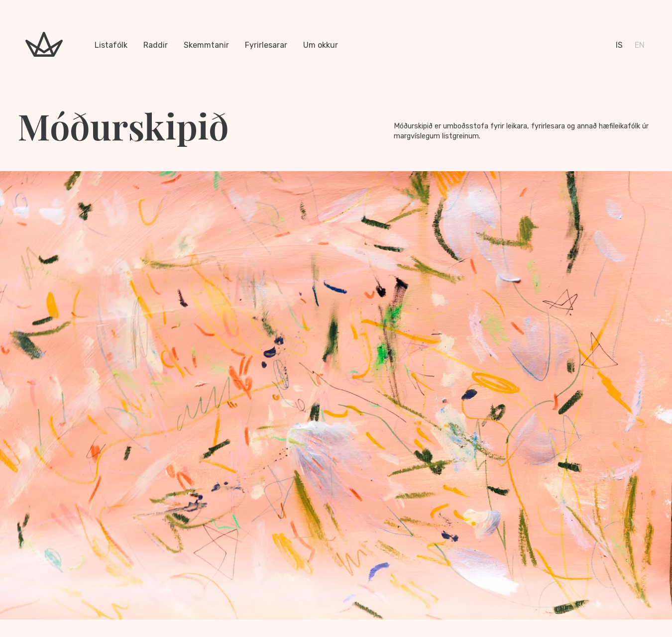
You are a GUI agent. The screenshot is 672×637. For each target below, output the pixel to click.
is (619, 45)
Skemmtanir (206, 45)
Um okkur (321, 45)
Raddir (156, 45)
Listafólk (111, 45)
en (640, 45)
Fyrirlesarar (266, 45)
